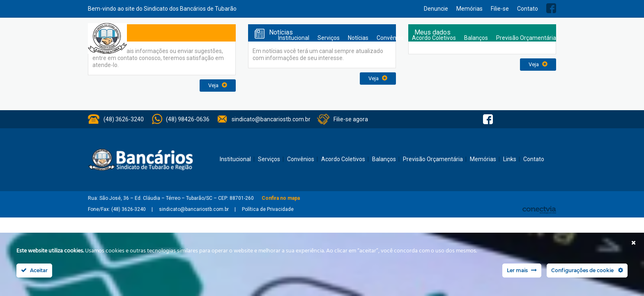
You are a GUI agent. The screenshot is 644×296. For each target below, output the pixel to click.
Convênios (390, 38)
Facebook (551, 8)
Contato (528, 9)
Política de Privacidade (268, 209)
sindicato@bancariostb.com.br (271, 119)
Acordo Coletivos (434, 38)
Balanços (476, 38)
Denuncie (436, 9)
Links (510, 159)
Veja (218, 85)
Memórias (469, 9)
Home (266, 38)
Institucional (294, 38)
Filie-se (500, 9)
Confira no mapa (281, 198)
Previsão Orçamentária (526, 38)
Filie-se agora (351, 119)
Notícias (358, 38)
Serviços (329, 38)
